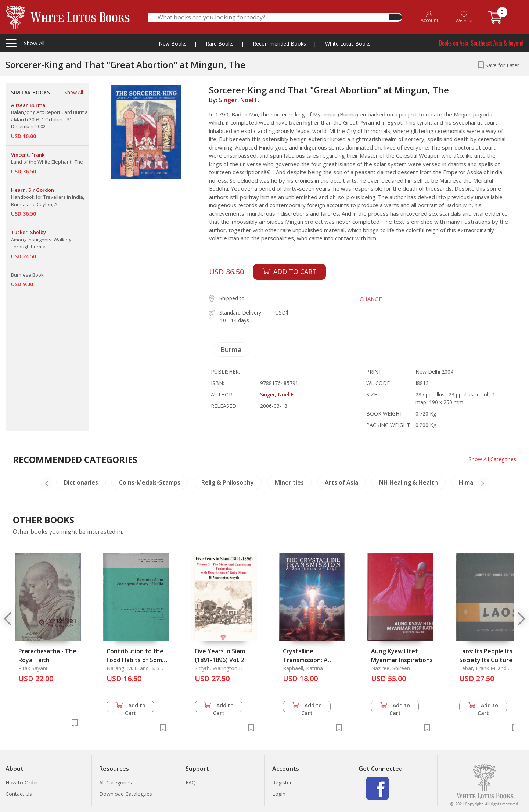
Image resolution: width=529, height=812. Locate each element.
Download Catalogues (126, 794)
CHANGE (371, 299)
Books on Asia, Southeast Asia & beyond (481, 43)
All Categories (116, 782)
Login (279, 794)
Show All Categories (492, 459)
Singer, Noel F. (239, 100)
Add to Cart (130, 707)
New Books (173, 44)
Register (282, 782)
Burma (231, 349)
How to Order (22, 782)
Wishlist (464, 17)
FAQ (191, 782)
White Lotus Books (348, 44)
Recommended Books (279, 44)
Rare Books (220, 44)
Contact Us (19, 794)
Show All (74, 92)
